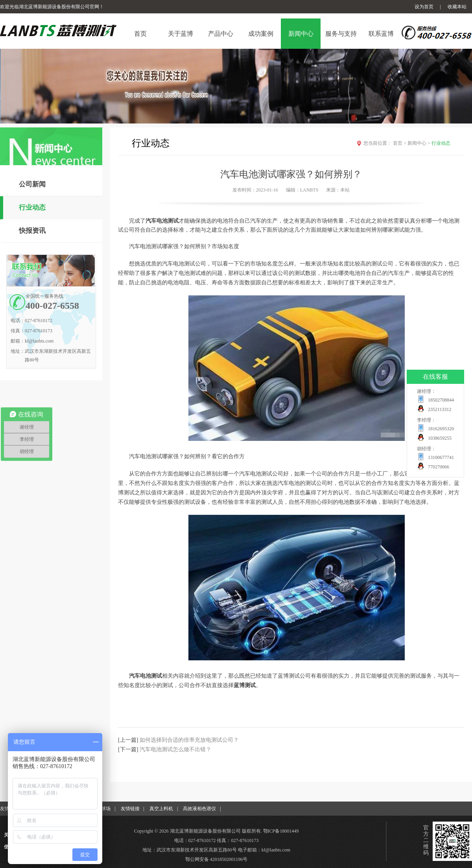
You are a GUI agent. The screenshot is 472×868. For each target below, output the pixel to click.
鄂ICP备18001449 (281, 831)
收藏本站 (457, 7)
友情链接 (130, 809)
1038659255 (440, 438)
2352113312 (440, 409)
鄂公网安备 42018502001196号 (217, 859)
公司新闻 (32, 184)
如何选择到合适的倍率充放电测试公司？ (189, 740)
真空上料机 (161, 809)
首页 (400, 143)
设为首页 (424, 7)
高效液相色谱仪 (199, 809)
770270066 (439, 467)
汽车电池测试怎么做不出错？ (175, 749)
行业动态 (32, 207)
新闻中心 (419, 143)
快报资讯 (32, 231)
